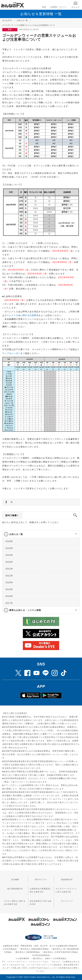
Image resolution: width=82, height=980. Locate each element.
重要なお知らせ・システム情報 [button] (25, 610)
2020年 (9, 582)
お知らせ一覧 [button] (16, 534)
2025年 (9, 548)
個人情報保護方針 (15, 889)
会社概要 (15, 880)
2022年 (9, 569)
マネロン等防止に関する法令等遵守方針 (15, 903)
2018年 (9, 596)
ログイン (63, 5)
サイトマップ (67, 901)
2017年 (9, 603)
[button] (73, 534)
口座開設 (54, 5)
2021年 (9, 575)
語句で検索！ (12, 515)
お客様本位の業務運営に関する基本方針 (41, 890)
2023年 (9, 562)
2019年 (9, 589)
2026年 (9, 541)
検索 (44, 5)
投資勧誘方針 (67, 880)
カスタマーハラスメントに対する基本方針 (66, 890)
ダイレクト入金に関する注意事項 (22, 315)
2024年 (9, 555)
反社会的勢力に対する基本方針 (41, 903)
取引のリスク (41, 880)
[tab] (41, 534)
